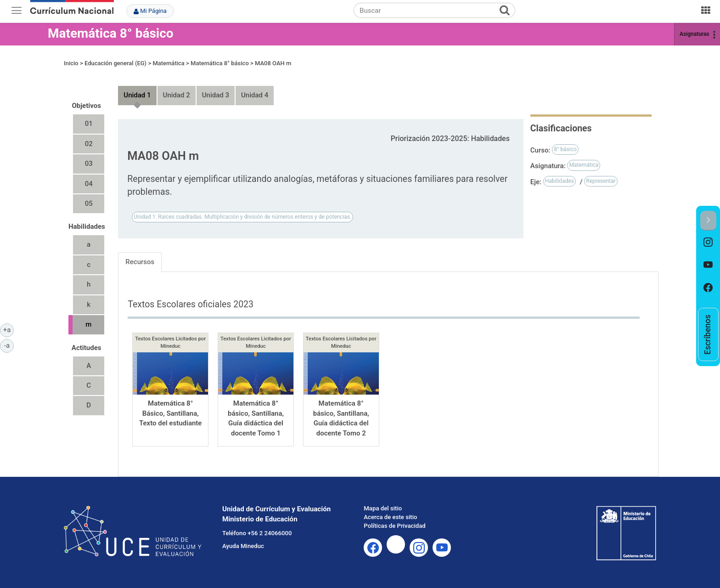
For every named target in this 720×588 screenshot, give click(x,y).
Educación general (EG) (115, 63)
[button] (708, 221)
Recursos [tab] (140, 262)
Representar (601, 181)
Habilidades (560, 181)
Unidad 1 (137, 95)
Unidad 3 (216, 95)
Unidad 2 (177, 95)
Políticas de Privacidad (394, 526)
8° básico (565, 149)
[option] (708, 242)
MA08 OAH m (273, 63)
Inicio (71, 63)
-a (9, 345)
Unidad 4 (255, 95)
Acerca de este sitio (390, 517)
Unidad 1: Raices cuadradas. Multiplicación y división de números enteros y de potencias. (242, 217)
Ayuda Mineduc (243, 546)
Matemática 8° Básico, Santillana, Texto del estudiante (171, 413)
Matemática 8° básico (111, 33)
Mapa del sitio (383, 508)
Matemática (168, 63)
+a (8, 329)
